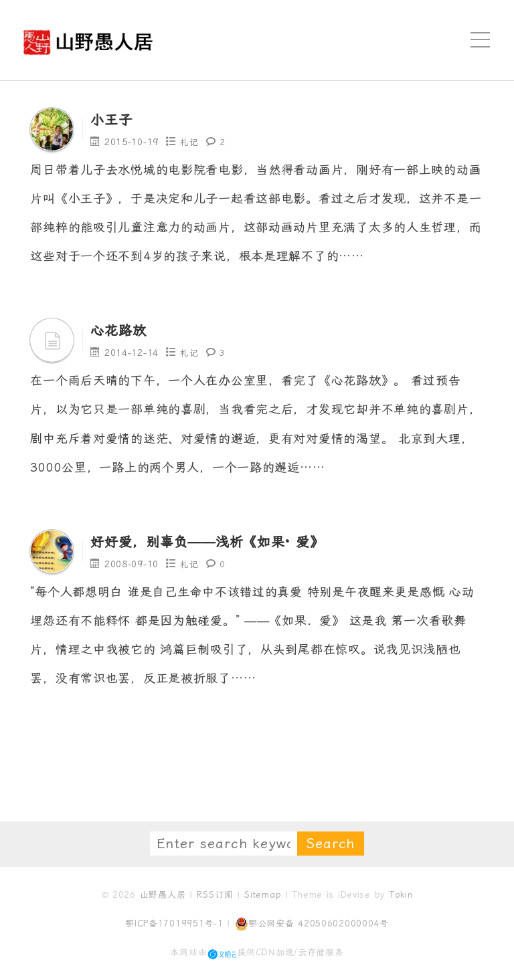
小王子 (115, 119)
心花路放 (123, 330)
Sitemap (263, 895)
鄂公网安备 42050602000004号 (312, 924)
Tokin (401, 895)
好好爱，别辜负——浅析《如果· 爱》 (230, 541)
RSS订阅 (215, 895)
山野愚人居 (163, 895)
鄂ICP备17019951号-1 (174, 923)
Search (331, 844)
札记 (190, 142)
